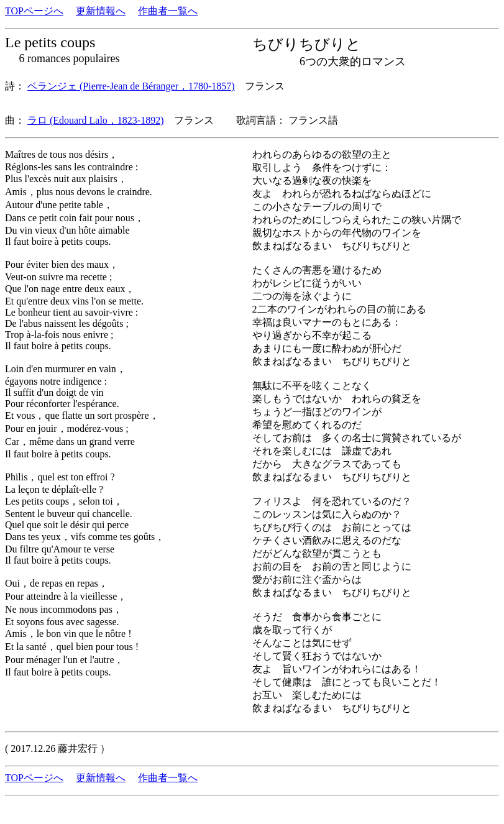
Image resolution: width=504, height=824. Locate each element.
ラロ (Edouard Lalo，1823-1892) (96, 120)
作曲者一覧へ (168, 11)
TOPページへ (34, 11)
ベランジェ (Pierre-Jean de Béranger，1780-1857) (131, 86)
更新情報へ (101, 11)
